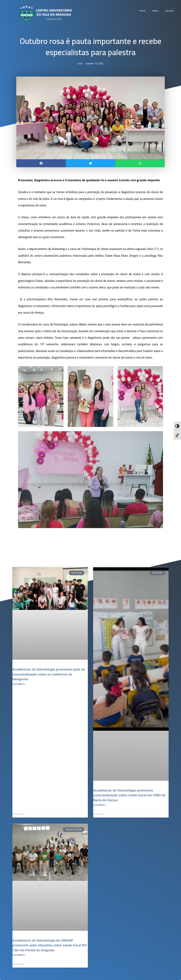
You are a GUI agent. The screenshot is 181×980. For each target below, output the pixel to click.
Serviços (170, 11)
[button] (41, 163)
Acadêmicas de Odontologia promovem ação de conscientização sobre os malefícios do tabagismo (47, 674)
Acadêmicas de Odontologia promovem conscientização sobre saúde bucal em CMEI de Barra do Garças (128, 795)
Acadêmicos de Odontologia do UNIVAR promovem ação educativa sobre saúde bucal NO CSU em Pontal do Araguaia (48, 945)
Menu (155, 11)
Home (142, 11)
